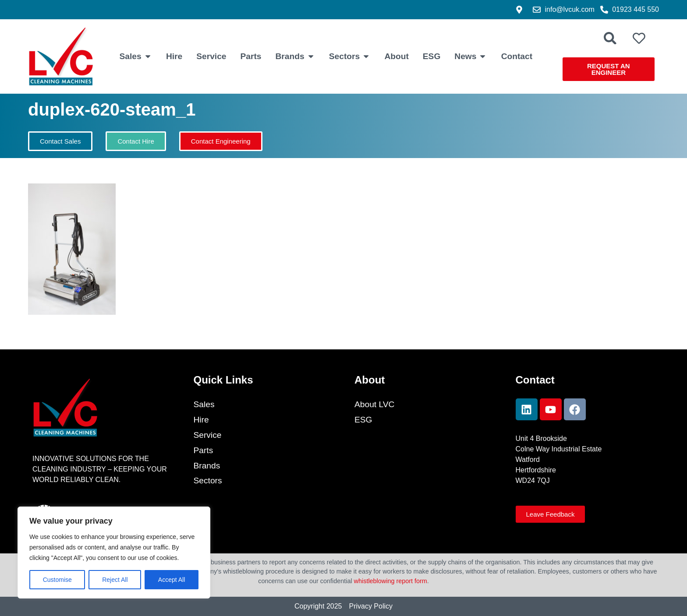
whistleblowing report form (391, 581)
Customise (57, 580)
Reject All (115, 580)
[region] (114, 553)
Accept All (172, 580)
